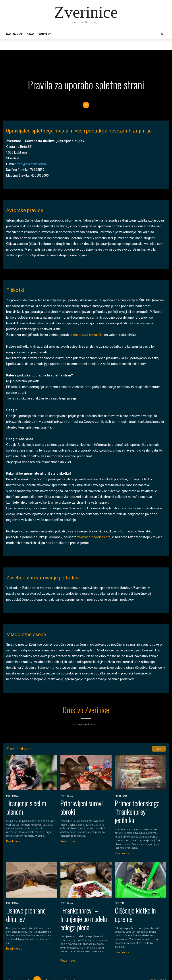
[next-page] (74, 953)
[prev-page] (10, 953)
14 (65, 953)
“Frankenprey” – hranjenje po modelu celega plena (83, 898)
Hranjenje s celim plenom (28, 800)
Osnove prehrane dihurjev (28, 895)
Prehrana (12, 794)
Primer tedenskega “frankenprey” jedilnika (135, 803)
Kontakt (45, 34)
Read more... (14, 829)
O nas (31, 34)
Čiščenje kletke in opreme (137, 895)
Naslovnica (14, 34)
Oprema (119, 888)
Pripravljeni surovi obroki (83, 800)
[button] (163, 34)
